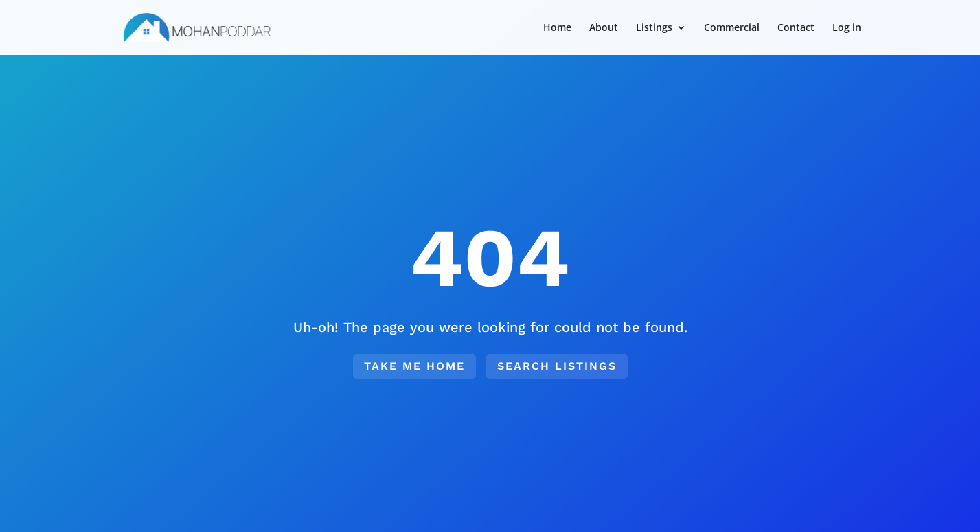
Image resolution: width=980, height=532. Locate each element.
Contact (796, 28)
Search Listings (557, 366)
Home (557, 28)
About (604, 28)
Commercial (732, 28)
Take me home (414, 366)
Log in (847, 28)
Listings (654, 28)
